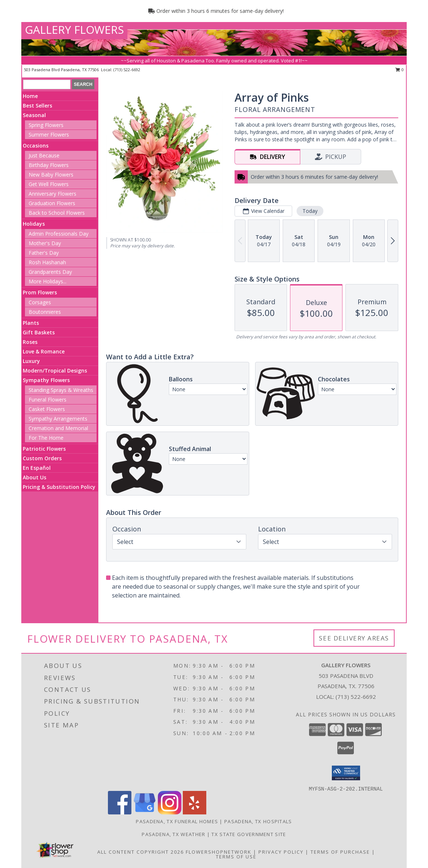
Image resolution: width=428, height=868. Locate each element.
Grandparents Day (50, 272)
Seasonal (34, 115)
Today (310, 211)
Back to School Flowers (57, 213)
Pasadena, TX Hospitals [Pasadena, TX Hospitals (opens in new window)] (258, 821)
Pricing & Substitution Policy (59, 487)
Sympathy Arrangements (58, 419)
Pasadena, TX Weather (173, 834)
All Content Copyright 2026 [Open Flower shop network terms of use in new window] (141, 852)
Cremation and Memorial (58, 428)
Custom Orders (42, 458)
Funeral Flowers (48, 400)
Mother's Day (45, 243)
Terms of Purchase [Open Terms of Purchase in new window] (340, 852)
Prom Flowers (40, 292)
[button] (346, 773)
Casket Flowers (47, 409)
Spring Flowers (46, 125)
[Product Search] (47, 84)
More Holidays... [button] (48, 281)
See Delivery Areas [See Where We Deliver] (354, 638)
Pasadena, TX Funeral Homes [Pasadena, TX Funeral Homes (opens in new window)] (177, 821)
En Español (37, 468)
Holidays (34, 224)
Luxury (31, 361)
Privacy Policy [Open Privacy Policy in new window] (281, 852)
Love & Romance (44, 351)
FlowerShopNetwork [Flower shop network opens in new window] (219, 852)
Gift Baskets (39, 332)
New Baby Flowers (51, 175)
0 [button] (400, 70)
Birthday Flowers (49, 165)
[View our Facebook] (120, 812)
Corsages (40, 302)
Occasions (36, 146)
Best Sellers (37, 106)
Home (30, 96)
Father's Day (44, 253)
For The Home (46, 438)
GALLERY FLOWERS (74, 30)
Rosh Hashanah (47, 262)
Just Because (44, 155)
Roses (30, 342)
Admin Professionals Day (59, 234)
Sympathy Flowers (46, 380)
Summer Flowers (49, 135)
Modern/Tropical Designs (55, 371)
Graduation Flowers (52, 203)
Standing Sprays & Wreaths (61, 390)
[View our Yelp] (195, 812)
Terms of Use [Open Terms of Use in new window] (236, 857)
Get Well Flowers (49, 184)
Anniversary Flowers (52, 194)
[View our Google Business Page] (145, 812)
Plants (31, 323)
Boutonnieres (45, 312)
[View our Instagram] (170, 812)
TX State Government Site (249, 834)
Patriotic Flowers (44, 449)
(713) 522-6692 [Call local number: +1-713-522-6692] (127, 70)
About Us (35, 477)
